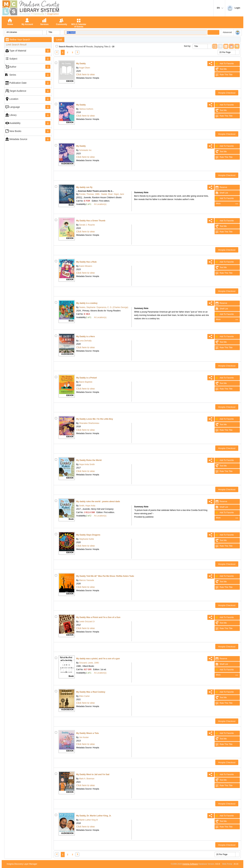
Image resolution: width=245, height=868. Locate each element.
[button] (44, 33)
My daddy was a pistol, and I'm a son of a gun (98, 659)
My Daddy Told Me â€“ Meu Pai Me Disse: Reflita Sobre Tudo (105, 576)
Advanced (227, 32)
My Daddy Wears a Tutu (87, 733)
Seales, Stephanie (87, 307)
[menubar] (227, 204)
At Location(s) (100, 204)
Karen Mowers (85, 266)
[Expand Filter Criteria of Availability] (48, 123)
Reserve (221, 187)
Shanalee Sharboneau (89, 423)
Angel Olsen (84, 68)
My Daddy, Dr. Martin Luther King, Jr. (94, 816)
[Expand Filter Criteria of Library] (48, 115)
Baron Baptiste (85, 382)
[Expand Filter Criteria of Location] (48, 99)
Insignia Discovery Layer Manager (22, 864)
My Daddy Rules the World (89, 460)
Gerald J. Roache (87, 225)
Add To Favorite (224, 64)
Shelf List (221, 193)
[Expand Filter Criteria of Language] (48, 107)
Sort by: (187, 46)
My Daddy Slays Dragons (88, 535)
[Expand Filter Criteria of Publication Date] (48, 83)
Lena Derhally (85, 341)
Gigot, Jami (119, 194)
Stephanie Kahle (86, 539)
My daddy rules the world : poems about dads (98, 501)
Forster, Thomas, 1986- (89, 194)
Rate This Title (224, 75)
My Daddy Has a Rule (86, 262)
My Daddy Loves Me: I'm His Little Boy (95, 419)
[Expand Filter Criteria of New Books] (48, 131)
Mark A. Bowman (86, 779)
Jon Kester (84, 737)
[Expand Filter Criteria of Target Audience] (48, 91)
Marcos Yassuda (86, 580)
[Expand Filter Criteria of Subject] (48, 59)
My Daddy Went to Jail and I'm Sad (93, 774)
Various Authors (86, 109)
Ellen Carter (84, 696)
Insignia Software (190, 864)
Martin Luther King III (88, 820)
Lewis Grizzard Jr (87, 622)
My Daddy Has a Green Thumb (91, 221)
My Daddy (81, 64)
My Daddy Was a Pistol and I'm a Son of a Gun (98, 617)
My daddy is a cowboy (87, 303)
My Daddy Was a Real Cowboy (91, 692)
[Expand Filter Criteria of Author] (48, 67)
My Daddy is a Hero (86, 337)
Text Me (221, 69)
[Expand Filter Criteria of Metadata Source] (48, 139)
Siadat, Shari (107, 194)
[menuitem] (227, 204)
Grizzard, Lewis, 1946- (89, 663)
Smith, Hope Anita (87, 506)
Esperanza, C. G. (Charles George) (112, 307)
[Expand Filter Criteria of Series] (48, 75)
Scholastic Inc (85, 150)
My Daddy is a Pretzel (87, 378)
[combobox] (24, 32)
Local (59, 40)
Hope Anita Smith (87, 464)
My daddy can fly (84, 187)
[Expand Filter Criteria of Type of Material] (48, 51)
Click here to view (85, 74)
